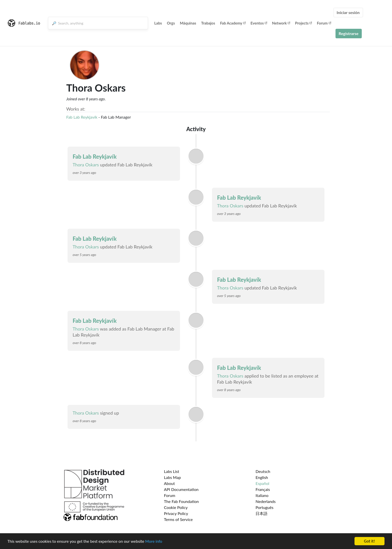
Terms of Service (178, 519)
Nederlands (265, 501)
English (262, 477)
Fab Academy (233, 23)
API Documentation (181, 489)
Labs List (172, 471)
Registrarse (349, 33)
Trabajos (208, 23)
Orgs (171, 23)
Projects (303, 23)
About (169, 483)
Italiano (262, 495)
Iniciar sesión (348, 12)
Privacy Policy (176, 513)
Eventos (259, 23)
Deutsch (263, 471)
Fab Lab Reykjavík (82, 117)
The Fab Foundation (181, 501)
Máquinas (188, 23)
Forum (324, 23)
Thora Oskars (86, 165)
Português (264, 507)
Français (263, 489)
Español (262, 483)
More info (154, 541)
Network (281, 23)
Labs (158, 23)
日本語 (261, 513)
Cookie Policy (176, 507)
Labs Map (172, 477)
